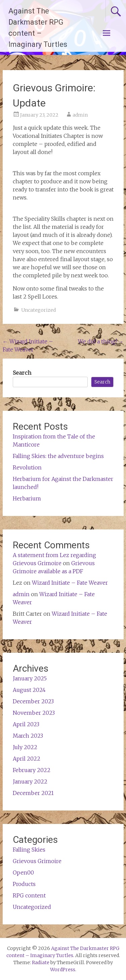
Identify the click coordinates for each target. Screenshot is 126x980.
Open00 (23, 872)
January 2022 (30, 782)
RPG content (29, 895)
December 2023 (33, 701)
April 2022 (27, 759)
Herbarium (27, 498)
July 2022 (25, 747)
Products (24, 884)
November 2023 (34, 713)
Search (22, 373)
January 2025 (30, 678)
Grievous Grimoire (37, 861)
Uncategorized (38, 310)
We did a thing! (101, 341)
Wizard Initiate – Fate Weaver (70, 583)
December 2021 (33, 793)
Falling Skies (29, 850)
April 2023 (26, 724)
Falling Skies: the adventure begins (58, 456)
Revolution (27, 467)
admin (80, 115)
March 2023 (28, 736)
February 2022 (32, 770)
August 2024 (29, 690)
